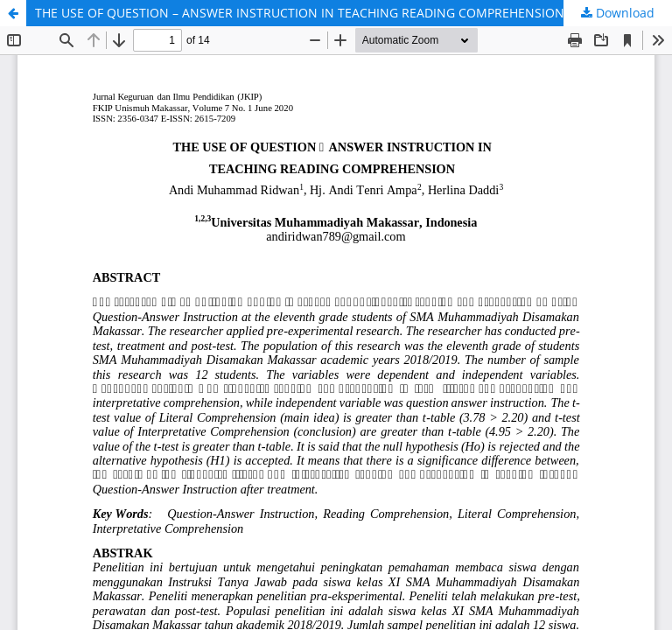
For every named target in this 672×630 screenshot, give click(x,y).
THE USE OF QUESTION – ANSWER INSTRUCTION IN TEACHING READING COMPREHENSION (300, 13)
